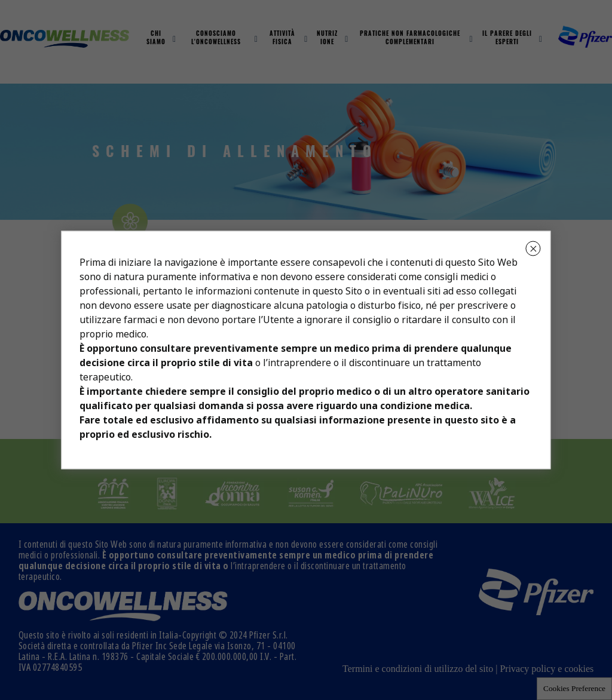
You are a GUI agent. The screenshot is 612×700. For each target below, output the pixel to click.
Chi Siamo (156, 39)
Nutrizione (327, 39)
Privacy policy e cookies (547, 669)
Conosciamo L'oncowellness (216, 39)
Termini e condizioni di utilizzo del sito (418, 669)
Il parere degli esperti (507, 39)
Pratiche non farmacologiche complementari (410, 39)
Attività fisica (282, 39)
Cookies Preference (574, 688)
